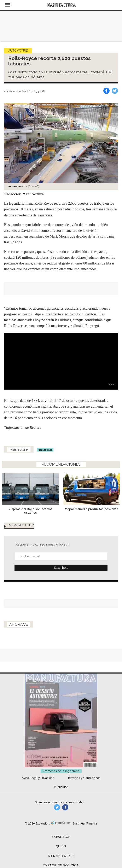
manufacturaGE (57, 807)
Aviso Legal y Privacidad (38, 778)
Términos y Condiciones (84, 778)
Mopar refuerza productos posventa (92, 509)
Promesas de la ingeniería (61, 771)
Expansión (61, 837)
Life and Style (61, 856)
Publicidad (61, 787)
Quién (61, 846)
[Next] (115, 487)
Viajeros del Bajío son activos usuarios (30, 511)
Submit (61, 568)
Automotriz (18, 51)
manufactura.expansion (65, 807)
